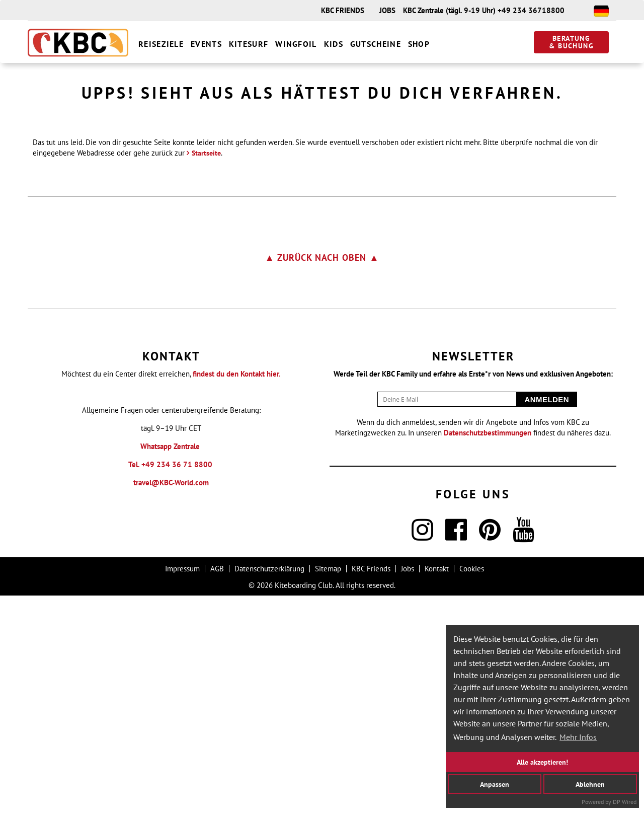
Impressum (182, 786)
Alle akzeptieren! (542, 762)
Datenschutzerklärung (269, 786)
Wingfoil (296, 44)
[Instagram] (422, 753)
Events (206, 44)
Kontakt (437, 786)
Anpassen (495, 784)
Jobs (408, 786)
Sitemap (328, 786)
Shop (419, 44)
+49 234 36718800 (531, 10)
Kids (334, 44)
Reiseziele (161, 44)
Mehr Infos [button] (578, 737)
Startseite (206, 371)
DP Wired (625, 802)
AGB (217, 786)
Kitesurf (249, 44)
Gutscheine (376, 44)
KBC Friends (371, 786)
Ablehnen (590, 784)
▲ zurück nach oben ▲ (322, 475)
